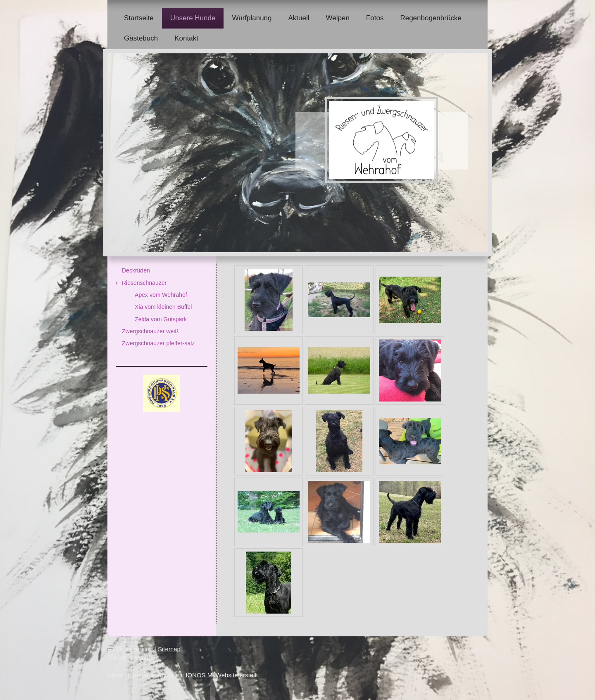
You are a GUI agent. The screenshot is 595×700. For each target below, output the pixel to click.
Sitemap (169, 649)
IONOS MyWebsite (212, 675)
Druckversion (131, 649)
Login (480, 649)
